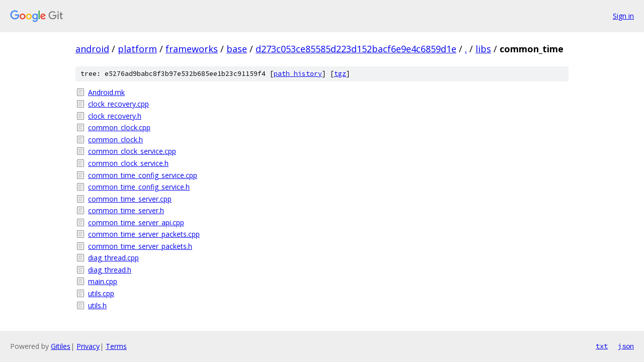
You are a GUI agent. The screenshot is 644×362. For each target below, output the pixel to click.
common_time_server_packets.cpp (144, 234)
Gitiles (61, 346)
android (92, 49)
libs (483, 49)
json (626, 346)
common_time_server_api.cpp (136, 222)
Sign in (623, 16)
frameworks (192, 49)
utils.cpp (101, 293)
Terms (116, 346)
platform (137, 49)
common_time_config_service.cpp (143, 175)
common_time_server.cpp (130, 199)
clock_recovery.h (115, 116)
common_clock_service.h (128, 163)
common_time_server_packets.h (140, 246)
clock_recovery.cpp (118, 104)
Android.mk (106, 92)
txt (602, 346)
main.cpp (103, 281)
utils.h (97, 305)
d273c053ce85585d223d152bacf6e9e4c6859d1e (356, 49)
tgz (340, 74)
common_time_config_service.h (139, 187)
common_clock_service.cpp (132, 151)
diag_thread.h (110, 270)
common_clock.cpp (119, 127)
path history (298, 74)
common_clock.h (115, 140)
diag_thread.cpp (113, 258)
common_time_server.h (126, 210)
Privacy (88, 346)
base (237, 49)
